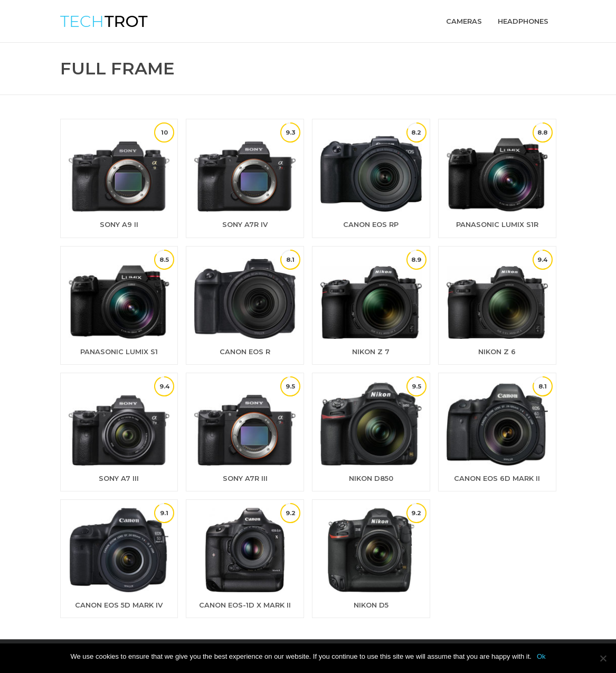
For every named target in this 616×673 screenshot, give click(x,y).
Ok (541, 656)
